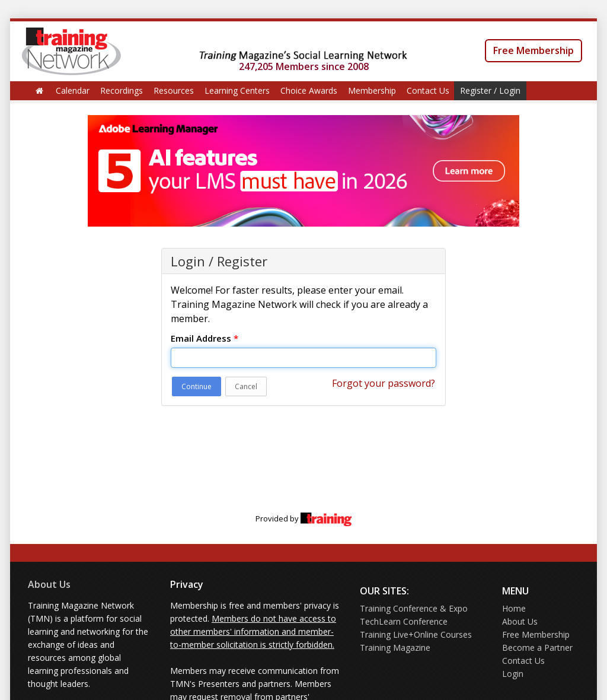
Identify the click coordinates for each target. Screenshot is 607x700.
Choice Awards (309, 90)
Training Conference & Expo (414, 608)
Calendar (73, 90)
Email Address (205, 338)
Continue (197, 386)
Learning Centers (237, 90)
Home (514, 608)
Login (513, 674)
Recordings (122, 90)
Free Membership (533, 50)
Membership (372, 90)
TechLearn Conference (404, 621)
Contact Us (428, 90)
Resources (174, 90)
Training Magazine (395, 647)
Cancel (246, 386)
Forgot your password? (384, 383)
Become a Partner (537, 647)
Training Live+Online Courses (416, 634)
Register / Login (490, 90)
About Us (49, 584)
